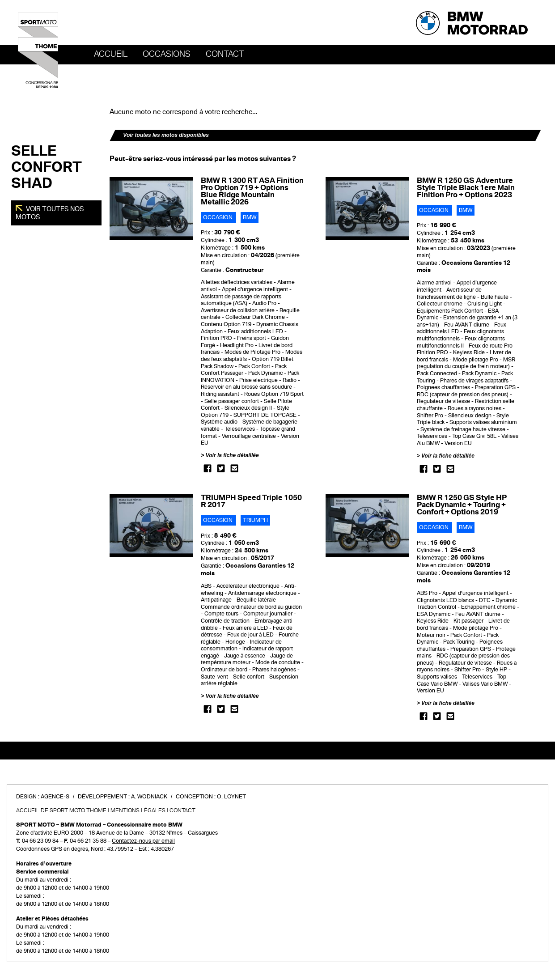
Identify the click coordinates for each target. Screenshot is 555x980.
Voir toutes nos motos (50, 213)
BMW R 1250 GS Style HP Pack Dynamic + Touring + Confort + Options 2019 (462, 505)
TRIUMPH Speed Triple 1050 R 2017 (251, 501)
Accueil (111, 54)
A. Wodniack (149, 797)
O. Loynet (231, 797)
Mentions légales (138, 810)
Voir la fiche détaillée (232, 455)
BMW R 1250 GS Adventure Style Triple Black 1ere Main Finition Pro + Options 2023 (466, 188)
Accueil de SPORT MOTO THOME (61, 810)
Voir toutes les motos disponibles (166, 135)
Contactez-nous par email (143, 841)
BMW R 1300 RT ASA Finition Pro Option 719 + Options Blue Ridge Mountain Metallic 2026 (252, 191)
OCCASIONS (167, 54)
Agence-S (55, 797)
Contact (225, 54)
